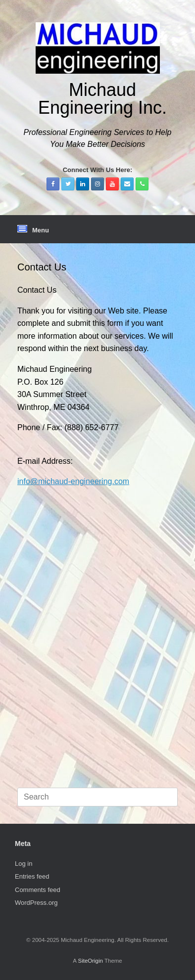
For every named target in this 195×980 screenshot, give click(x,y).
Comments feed (38, 890)
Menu (33, 229)
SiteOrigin (90, 961)
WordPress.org (36, 903)
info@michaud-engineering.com (73, 481)
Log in (24, 864)
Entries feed (32, 876)
